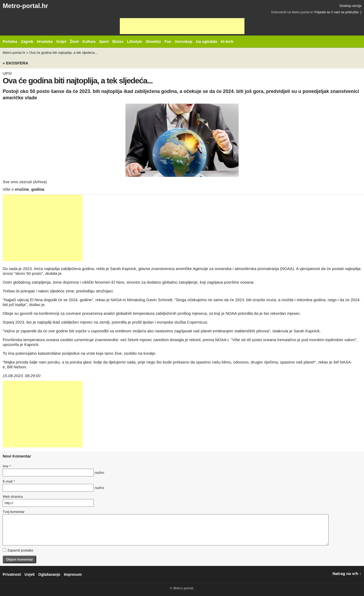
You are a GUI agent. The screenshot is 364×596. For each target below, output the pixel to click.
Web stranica (13, 497)
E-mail (9, 481)
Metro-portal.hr (25, 6)
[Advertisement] (182, 26)
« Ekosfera (15, 63)
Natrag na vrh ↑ (347, 573)
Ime (7, 466)
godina (38, 189)
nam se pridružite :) (348, 12)
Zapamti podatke (18, 550)
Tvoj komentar (14, 512)
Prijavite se (322, 12)
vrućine (22, 189)
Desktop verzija (350, 6)
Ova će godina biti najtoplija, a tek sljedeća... (64, 53)
